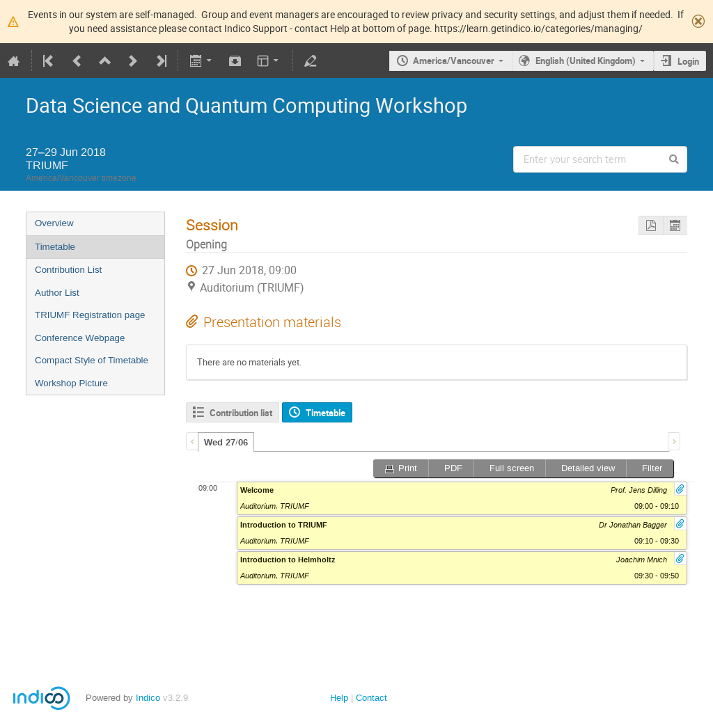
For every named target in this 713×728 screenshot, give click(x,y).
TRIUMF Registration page (90, 315)
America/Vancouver (454, 61)
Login (688, 61)
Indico (148, 698)
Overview (54, 223)
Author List (57, 293)
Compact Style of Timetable (92, 360)
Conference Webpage (80, 338)
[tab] (226, 442)
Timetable (55, 247)
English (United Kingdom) (586, 61)
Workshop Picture (71, 383)
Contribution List (68, 270)
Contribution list (241, 413)
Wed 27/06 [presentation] (226, 443)
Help (339, 698)
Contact (371, 698)
